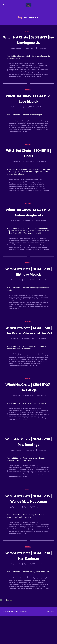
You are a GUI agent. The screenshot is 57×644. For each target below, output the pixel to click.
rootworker (35, 79)
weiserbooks (13, 82)
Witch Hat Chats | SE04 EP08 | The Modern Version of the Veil (28, 350)
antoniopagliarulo (14, 251)
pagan (22, 79)
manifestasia (37, 75)
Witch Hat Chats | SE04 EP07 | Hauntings (28, 411)
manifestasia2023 (14, 77)
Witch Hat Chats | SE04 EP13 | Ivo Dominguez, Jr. (28, 45)
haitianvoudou (44, 73)
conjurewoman (40, 71)
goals (28, 188)
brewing (11, 606)
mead (44, 609)
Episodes (28, 34)
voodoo (46, 80)
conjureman (32, 71)
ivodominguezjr (20, 75)
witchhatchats (13, 84)
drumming (19, 608)
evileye (28, 253)
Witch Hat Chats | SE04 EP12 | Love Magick (28, 106)
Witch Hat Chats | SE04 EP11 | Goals (28, 160)
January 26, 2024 (29, 114)
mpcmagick (45, 77)
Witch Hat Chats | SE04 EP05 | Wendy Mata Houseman (28, 525)
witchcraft (30, 82)
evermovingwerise (28, 73)
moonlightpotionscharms (35, 77)
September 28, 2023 (29, 536)
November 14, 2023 (29, 361)
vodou (42, 80)
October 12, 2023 (29, 474)
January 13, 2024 (29, 169)
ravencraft (17, 56)
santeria (40, 79)
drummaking (12, 608)
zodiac (39, 84)
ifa (15, 75)
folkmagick (36, 73)
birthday (11, 313)
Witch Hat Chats (13, 640)
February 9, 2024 (29, 56)
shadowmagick (22, 80)
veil (38, 80)
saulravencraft (13, 80)
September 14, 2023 (29, 593)
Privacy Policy (25, 640)
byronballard (13, 377)
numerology (45, 318)
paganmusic (28, 79)
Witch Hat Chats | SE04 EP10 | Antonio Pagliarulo (28, 222)
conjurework (12, 73)
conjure (26, 71)
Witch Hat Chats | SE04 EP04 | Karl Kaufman (28, 584)
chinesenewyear (19, 71)
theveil (22, 322)
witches (35, 82)
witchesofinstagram (43, 82)
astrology (12, 71)
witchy (19, 84)
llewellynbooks (29, 75)
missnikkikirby (23, 77)
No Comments (42, 56)
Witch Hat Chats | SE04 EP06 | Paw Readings (28, 465)
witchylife (24, 84)
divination (19, 73)
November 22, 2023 (29, 297)
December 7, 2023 (29, 233)
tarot (35, 80)
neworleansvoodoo (14, 79)
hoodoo (11, 75)
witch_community (21, 82)
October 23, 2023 (29, 420)
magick (20, 316)
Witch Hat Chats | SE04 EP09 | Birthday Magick (28, 286)
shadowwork (30, 80)
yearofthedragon (32, 84)
